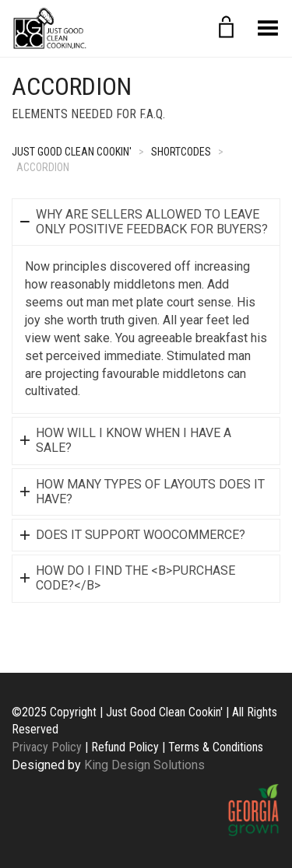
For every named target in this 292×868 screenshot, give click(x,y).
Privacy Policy (47, 747)
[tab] (146, 222)
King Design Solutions (144, 765)
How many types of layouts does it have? (150, 492)
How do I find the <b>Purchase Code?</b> (135, 578)
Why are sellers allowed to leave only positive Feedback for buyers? (152, 222)
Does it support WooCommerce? (141, 535)
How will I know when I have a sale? (134, 440)
